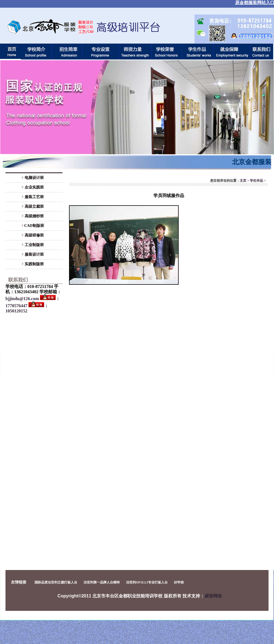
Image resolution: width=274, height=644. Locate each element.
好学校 (179, 582)
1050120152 (16, 311)
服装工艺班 (34, 197)
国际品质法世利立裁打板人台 (56, 582)
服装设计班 (34, 254)
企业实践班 (34, 187)
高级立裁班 (34, 206)
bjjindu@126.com (22, 299)
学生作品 (256, 181)
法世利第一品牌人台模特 (102, 582)
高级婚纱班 (34, 216)
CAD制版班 (34, 226)
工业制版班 (34, 245)
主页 (243, 181)
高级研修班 (34, 235)
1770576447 (16, 306)
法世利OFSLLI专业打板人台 (147, 582)
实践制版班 (34, 264)
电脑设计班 (34, 178)
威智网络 (213, 596)
